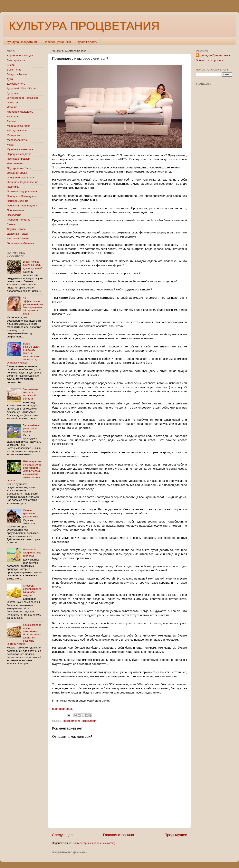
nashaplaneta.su (63, 709)
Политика (13, 187)
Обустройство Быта (19, 168)
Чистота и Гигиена (18, 238)
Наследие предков (18, 159)
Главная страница (119, 835)
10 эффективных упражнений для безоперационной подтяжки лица (33, 306)
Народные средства (19, 154)
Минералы (13, 135)
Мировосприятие (17, 140)
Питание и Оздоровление (23, 182)
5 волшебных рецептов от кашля (31, 428)
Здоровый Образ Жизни (22, 88)
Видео (11, 65)
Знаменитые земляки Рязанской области (31, 394)
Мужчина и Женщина (20, 149)
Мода (10, 145)
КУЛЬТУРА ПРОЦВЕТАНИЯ (84, 26)
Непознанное (15, 163)
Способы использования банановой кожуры (32, 590)
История (12, 107)
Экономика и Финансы (21, 243)
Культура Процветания (22, 42)
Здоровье (13, 93)
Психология (89, 721)
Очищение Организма (20, 178)
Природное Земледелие (22, 196)
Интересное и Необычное (23, 98)
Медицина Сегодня (19, 126)
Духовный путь (16, 84)
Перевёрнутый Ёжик (57, 42)
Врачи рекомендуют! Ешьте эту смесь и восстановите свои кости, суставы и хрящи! (24, 353)
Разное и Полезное (19, 220)
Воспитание (14, 70)
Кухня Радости (87, 42)
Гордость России (17, 74)
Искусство (13, 103)
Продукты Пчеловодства (22, 206)
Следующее (62, 835)
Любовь (12, 121)
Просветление (72, 721)
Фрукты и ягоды (16, 229)
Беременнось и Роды (20, 56)
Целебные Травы (17, 234)
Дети (10, 79)
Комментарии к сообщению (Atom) (94, 843)
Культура (12, 116)
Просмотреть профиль (210, 60)
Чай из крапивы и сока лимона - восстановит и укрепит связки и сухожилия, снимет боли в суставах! (25, 471)
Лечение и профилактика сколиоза (32, 553)
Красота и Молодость (20, 112)
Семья (11, 224)
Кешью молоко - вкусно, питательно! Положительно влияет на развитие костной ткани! (25, 634)
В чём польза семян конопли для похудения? (33, 265)
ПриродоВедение (18, 201)
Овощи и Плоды (17, 173)
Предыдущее (176, 835)
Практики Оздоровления (22, 191)
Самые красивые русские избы (31, 513)
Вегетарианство (17, 60)
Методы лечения (17, 131)
